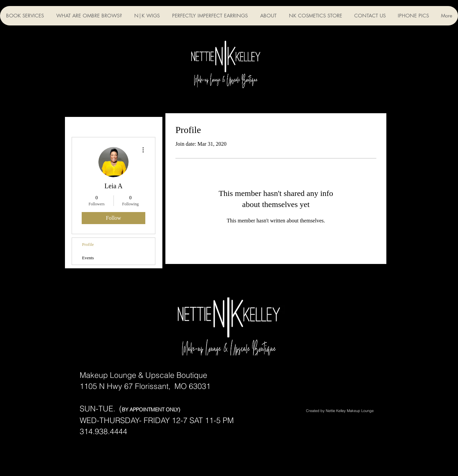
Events (88, 258)
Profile (88, 244)
